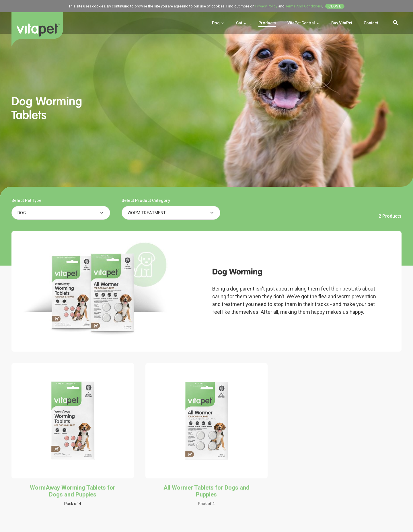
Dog (218, 23)
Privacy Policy (266, 6)
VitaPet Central (304, 23)
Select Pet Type (26, 200)
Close (335, 6)
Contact (371, 23)
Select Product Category (146, 200)
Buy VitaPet (342, 23)
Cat (241, 23)
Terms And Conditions (304, 6)
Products (267, 23)
